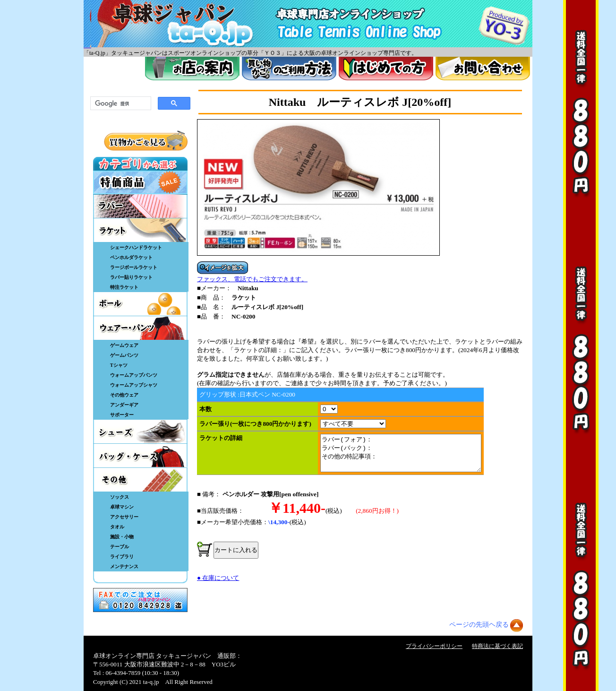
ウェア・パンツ (140, 328)
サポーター (122, 415)
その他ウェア (124, 395)
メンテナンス (124, 566)
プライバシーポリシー (434, 646)
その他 (140, 480)
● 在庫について (218, 585)
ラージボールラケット (134, 267)
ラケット (140, 230)
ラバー (140, 206)
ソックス (120, 497)
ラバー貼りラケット (131, 277)
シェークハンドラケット (136, 247)
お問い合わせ (483, 69)
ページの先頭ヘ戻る (479, 625)
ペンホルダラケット (131, 257)
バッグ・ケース (140, 456)
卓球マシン (122, 507)
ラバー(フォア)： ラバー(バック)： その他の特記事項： (410, 457)
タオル (117, 527)
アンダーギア (124, 405)
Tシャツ (119, 365)
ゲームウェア (124, 345)
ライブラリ (122, 557)
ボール (140, 304)
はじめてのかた (386, 69)
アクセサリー (124, 517)
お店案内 (192, 69)
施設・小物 (122, 537)
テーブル (120, 547)
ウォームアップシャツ (134, 385)
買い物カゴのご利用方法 (289, 69)
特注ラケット (124, 287)
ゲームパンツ (124, 355)
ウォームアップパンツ (134, 375)
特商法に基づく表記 (497, 646)
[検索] (120, 104)
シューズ (140, 432)
